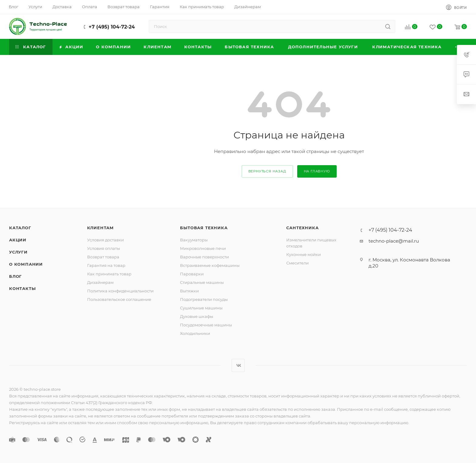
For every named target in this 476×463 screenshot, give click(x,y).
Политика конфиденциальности (120, 291)
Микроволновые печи (203, 248)
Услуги (18, 252)
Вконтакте (238, 365)
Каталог (20, 228)
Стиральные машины (202, 282)
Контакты (22, 288)
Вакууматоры (194, 240)
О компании (26, 264)
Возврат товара (103, 257)
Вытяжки (189, 291)
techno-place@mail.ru (394, 241)
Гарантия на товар (106, 265)
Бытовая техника (204, 228)
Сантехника (302, 228)
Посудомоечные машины (206, 325)
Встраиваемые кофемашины (210, 265)
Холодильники (195, 333)
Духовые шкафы (197, 316)
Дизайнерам (100, 282)
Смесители (297, 263)
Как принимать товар (109, 274)
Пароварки (192, 274)
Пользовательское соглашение (119, 299)
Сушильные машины (201, 308)
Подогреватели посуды (204, 299)
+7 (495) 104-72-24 (112, 27)
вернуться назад (267, 171)
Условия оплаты (104, 248)
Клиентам (100, 228)
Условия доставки (105, 240)
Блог (15, 276)
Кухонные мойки (304, 254)
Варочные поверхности (204, 257)
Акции (18, 240)
